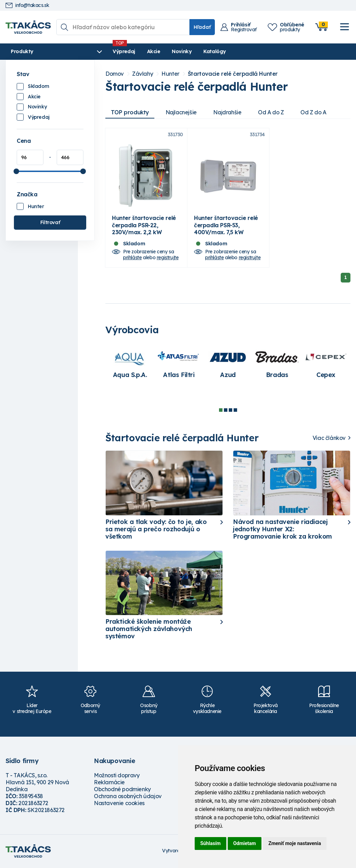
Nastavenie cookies (119, 804)
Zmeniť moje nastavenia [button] (295, 843)
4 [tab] (235, 411)
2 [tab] (226, 411)
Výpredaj (111, 51)
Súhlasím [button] (211, 843)
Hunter (36, 206)
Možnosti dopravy (117, 776)
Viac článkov (329, 439)
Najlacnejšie (182, 112)
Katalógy (202, 51)
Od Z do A (316, 112)
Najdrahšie (229, 112)
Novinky (169, 51)
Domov (115, 74)
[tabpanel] (130, 365)
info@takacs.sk (27, 5)
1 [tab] (221, 411)
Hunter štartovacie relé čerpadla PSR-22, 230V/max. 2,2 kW (144, 226)
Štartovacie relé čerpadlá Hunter (233, 74)
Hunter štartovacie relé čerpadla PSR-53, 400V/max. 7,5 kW (226, 226)
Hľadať (202, 27)
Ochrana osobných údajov (128, 797)
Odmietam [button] (245, 843)
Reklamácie (109, 783)
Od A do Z (273, 112)
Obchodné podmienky (122, 790)
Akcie (141, 51)
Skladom (38, 86)
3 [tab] (230, 411)
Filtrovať (50, 222)
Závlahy (143, 74)
